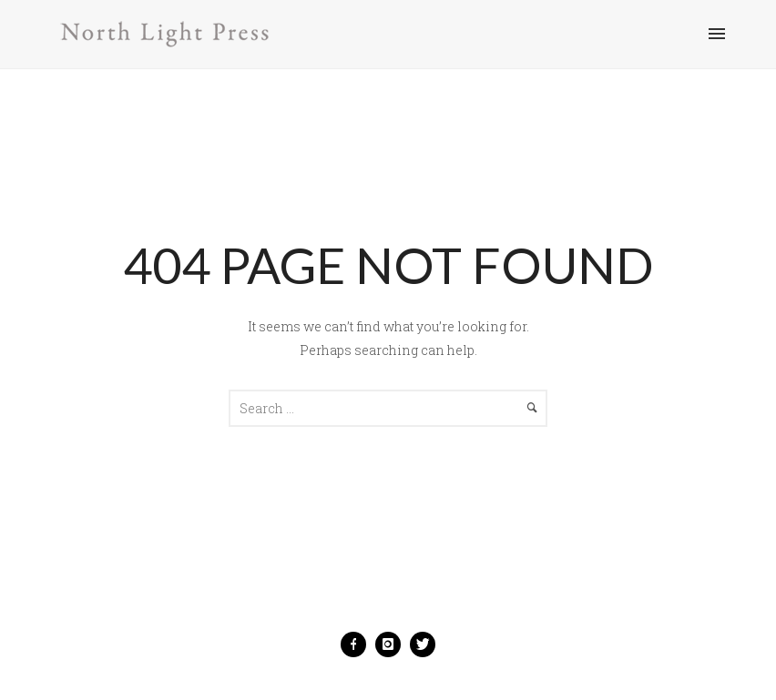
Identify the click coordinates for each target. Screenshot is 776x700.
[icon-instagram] (393, 644)
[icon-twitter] (423, 644)
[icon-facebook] (358, 644)
